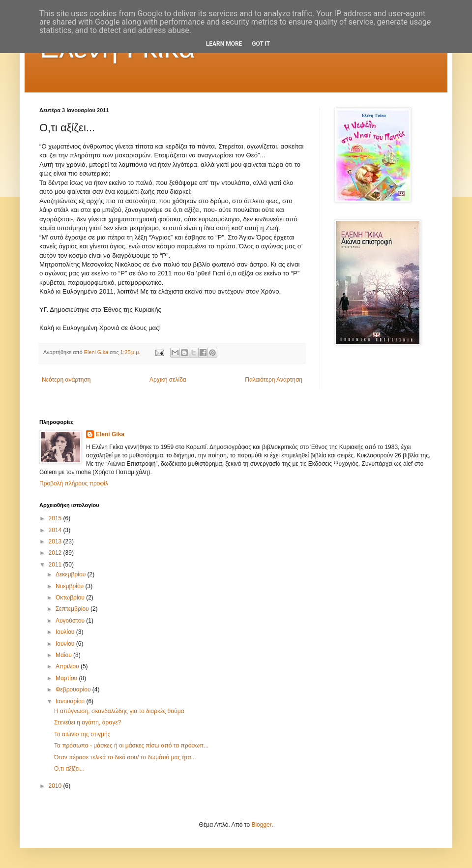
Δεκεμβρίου (72, 574)
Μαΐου (64, 655)
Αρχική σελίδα (168, 380)
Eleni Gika (110, 434)
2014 (56, 530)
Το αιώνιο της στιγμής (82, 734)
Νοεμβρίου (71, 586)
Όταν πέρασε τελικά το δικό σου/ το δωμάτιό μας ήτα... (125, 757)
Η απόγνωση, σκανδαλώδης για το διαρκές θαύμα (119, 711)
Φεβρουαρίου (74, 689)
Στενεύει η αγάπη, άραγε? (88, 722)
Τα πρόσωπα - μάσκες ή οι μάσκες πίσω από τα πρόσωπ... (131, 746)
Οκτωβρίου (71, 598)
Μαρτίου (67, 678)
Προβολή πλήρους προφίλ (74, 483)
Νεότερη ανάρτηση (66, 380)
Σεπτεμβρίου (73, 609)
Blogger (261, 825)
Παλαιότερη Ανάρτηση (274, 380)
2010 (56, 786)
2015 (56, 518)
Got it (261, 44)
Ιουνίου (66, 644)
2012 (56, 553)
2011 (56, 565)
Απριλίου (68, 666)
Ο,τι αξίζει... (69, 769)
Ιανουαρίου (71, 701)
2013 (56, 541)
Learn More (224, 44)
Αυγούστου (71, 621)
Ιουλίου (66, 632)
